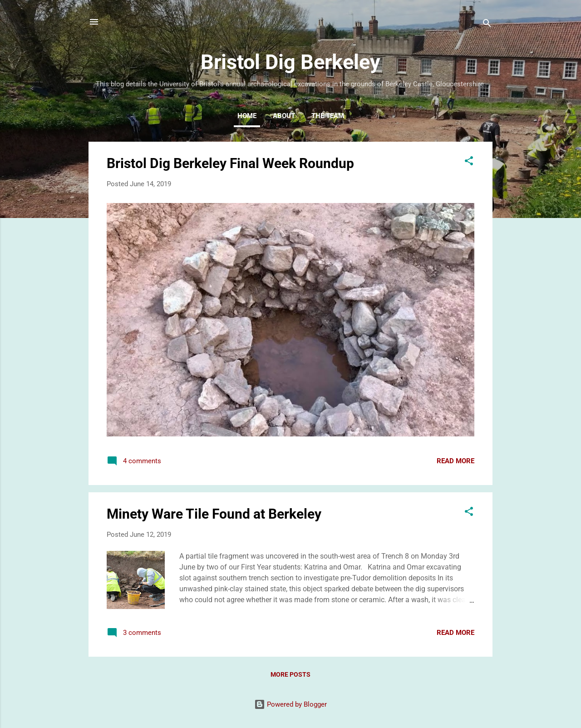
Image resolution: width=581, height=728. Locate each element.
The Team (328, 116)
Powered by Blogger (290, 704)
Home (247, 116)
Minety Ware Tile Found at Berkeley (214, 514)
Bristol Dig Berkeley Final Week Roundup (230, 163)
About (284, 116)
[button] (469, 162)
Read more (455, 461)
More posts (290, 674)
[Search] (487, 25)
